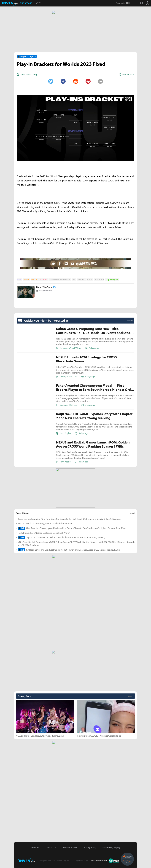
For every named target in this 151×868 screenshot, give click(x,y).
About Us (35, 847)
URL (100, 81)
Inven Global (10, 3)
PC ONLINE (44, 280)
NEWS (19, 280)
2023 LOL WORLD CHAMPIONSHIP (60, 280)
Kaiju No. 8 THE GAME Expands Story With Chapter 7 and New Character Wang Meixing (61, 537)
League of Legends (112, 280)
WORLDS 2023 (99, 280)
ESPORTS (26, 280)
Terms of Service (70, 847)
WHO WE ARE (26, 3)
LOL (74, 280)
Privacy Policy (90, 847)
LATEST (37, 3)
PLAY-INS (90, 280)
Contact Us (51, 847)
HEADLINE (35, 280)
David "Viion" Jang (44, 287)
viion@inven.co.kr (45, 291)
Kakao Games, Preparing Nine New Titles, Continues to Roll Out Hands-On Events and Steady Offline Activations (69, 519)
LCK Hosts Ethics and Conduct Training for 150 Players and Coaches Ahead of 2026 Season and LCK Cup (69, 550)
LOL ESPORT (81, 280)
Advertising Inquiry (111, 847)
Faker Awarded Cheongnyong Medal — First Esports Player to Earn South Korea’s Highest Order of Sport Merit (72, 528)
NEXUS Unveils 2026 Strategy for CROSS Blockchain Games (45, 523)
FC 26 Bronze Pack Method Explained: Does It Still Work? (43, 533)
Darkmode (120, 3)
